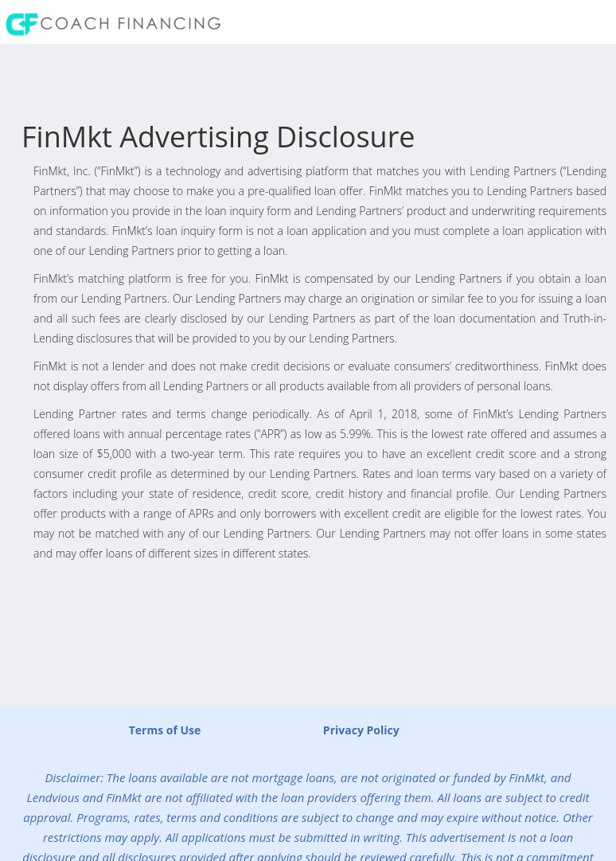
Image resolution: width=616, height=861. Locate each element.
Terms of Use (165, 730)
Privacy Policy (361, 730)
